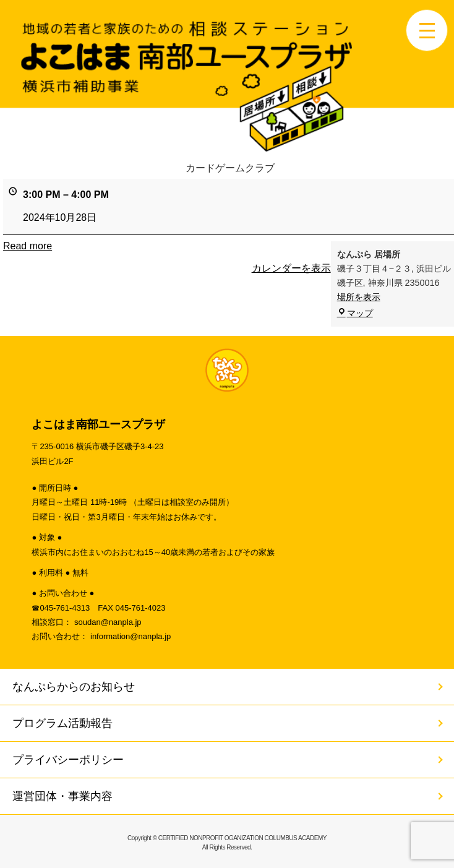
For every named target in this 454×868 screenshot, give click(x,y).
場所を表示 (359, 298)
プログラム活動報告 (62, 723)
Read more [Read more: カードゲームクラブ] (28, 246)
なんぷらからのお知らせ (74, 687)
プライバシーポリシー (68, 760)
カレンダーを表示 (291, 268)
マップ (355, 313)
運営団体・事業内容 (62, 796)
